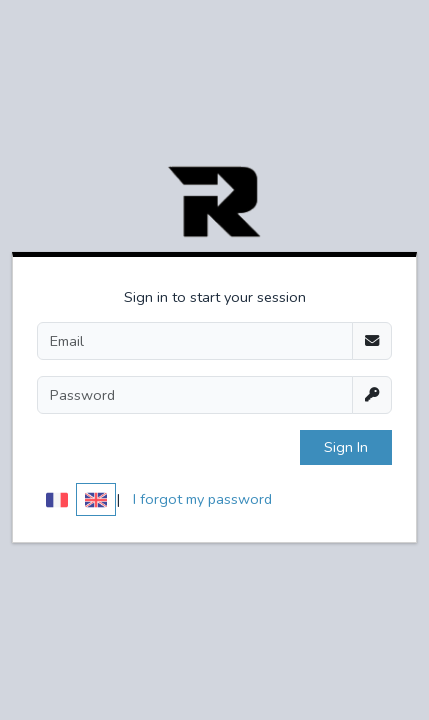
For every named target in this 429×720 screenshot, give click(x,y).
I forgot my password (202, 499)
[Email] (195, 341)
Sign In (346, 447)
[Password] (195, 395)
